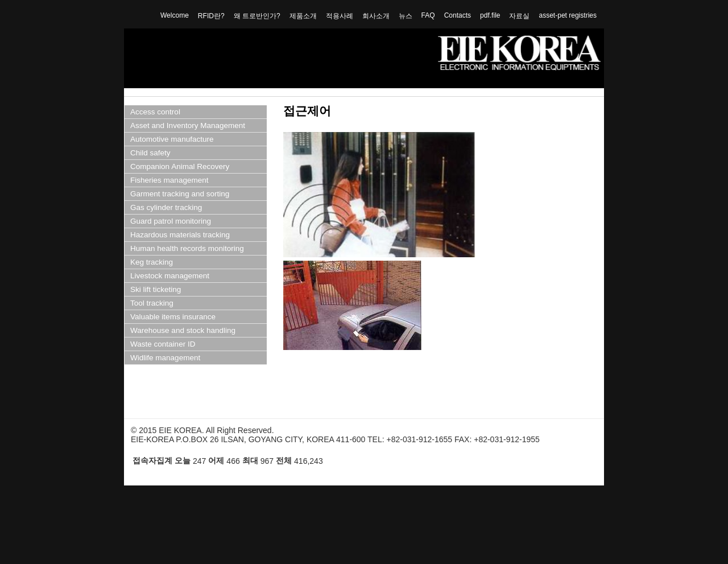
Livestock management (170, 276)
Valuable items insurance (173, 317)
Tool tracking (152, 303)
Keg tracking (152, 262)
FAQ (428, 15)
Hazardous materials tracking (180, 235)
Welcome (175, 15)
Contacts (458, 15)
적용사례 (340, 16)
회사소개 (376, 16)
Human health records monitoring (187, 248)
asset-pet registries (568, 15)
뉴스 (406, 16)
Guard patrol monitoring (171, 221)
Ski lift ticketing (156, 289)
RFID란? (211, 16)
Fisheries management (169, 180)
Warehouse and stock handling (183, 330)
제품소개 (303, 16)
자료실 (519, 16)
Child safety (150, 153)
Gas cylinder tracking (166, 207)
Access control (155, 112)
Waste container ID (163, 344)
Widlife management (165, 358)
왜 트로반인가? (257, 16)
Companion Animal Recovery (180, 166)
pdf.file (490, 15)
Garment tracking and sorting (180, 194)
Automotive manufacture (172, 139)
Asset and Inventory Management (188, 125)
